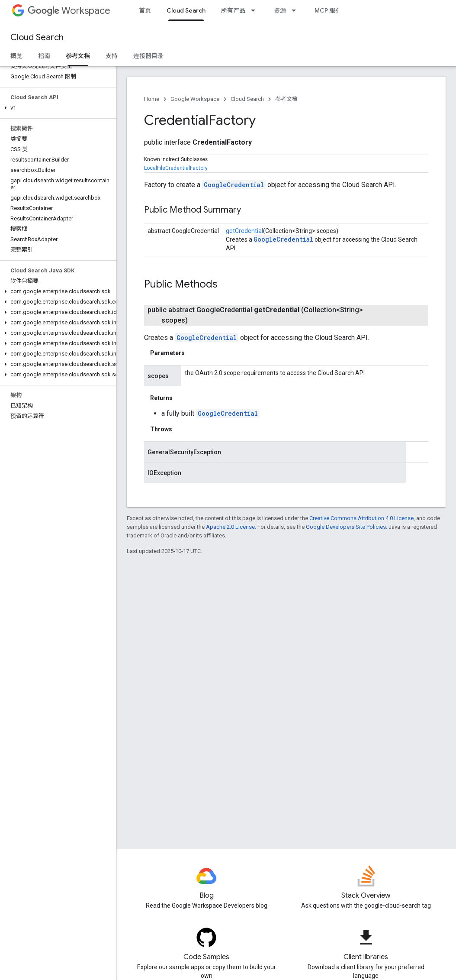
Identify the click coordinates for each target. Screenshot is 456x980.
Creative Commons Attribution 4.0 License (361, 518)
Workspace (69, 11)
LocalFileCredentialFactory (176, 168)
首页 (145, 10)
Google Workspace (195, 99)
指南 (44, 56)
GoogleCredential (234, 185)
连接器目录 (148, 56)
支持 (112, 56)
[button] (56, 108)
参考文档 (286, 99)
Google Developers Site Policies (346, 527)
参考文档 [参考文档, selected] (78, 56)
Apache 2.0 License (230, 527)
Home (152, 99)
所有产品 (233, 10)
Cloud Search (37, 37)
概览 (16, 56)
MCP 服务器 (331, 10)
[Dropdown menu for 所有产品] (256, 10)
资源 (280, 10)
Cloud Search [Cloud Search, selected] (186, 10)
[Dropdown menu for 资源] (296, 10)
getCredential (244, 231)
